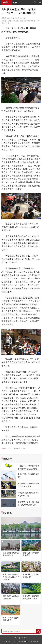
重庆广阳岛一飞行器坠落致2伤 (28, 476)
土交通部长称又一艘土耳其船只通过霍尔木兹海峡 (28, 504)
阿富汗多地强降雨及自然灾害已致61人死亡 (28, 494)
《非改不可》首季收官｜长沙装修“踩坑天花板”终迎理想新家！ (28, 468)
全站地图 (24, 638)
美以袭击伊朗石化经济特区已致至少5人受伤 (28, 485)
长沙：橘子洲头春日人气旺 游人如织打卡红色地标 (11, 577)
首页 (17, 638)
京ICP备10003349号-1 (10, 641)
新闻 (15, 2)
